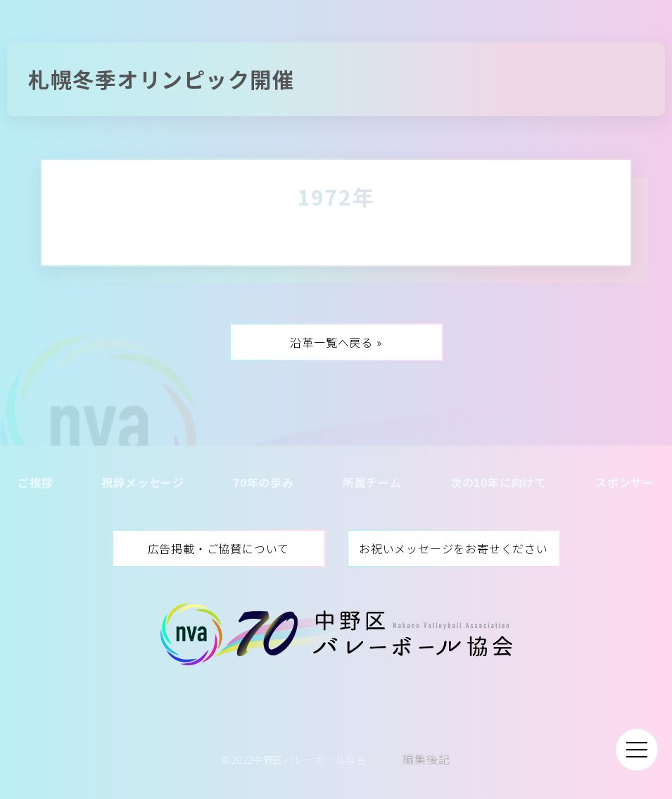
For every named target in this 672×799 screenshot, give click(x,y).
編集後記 (426, 759)
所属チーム (372, 482)
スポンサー (625, 482)
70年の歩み (264, 482)
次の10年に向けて (499, 482)
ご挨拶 (35, 482)
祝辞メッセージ (143, 482)
